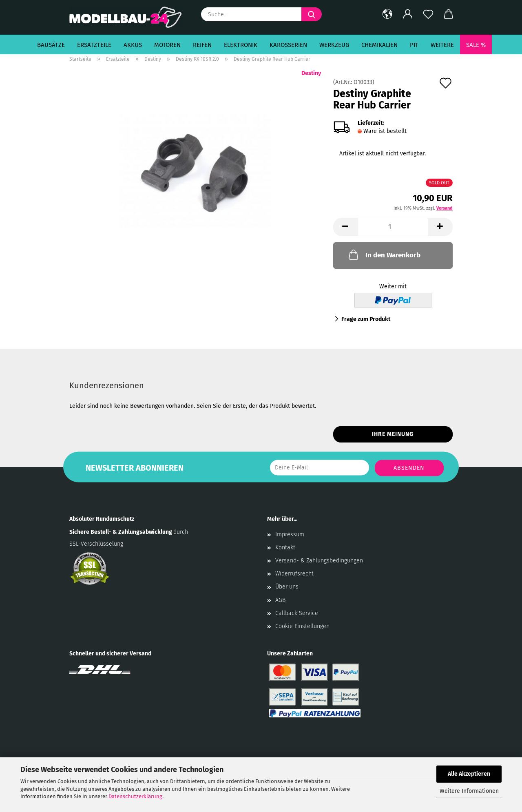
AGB (280, 600)
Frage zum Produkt (366, 319)
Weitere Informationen (469, 791)
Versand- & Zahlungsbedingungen (319, 561)
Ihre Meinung (393, 434)
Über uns (287, 587)
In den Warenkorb (384, 254)
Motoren (167, 45)
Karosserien (288, 45)
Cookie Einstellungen (302, 626)
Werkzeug (334, 45)
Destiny (311, 73)
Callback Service (297, 613)
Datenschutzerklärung (135, 796)
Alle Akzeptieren (469, 774)
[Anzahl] (393, 227)
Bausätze (51, 45)
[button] (387, 14)
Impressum (290, 534)
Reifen (202, 45)
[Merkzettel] (428, 14)
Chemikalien (379, 45)
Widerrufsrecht (294, 574)
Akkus (133, 45)
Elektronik (241, 45)
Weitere (442, 45)
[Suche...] (312, 14)
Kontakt (285, 548)
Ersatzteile (94, 45)
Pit (414, 45)
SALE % (476, 45)
